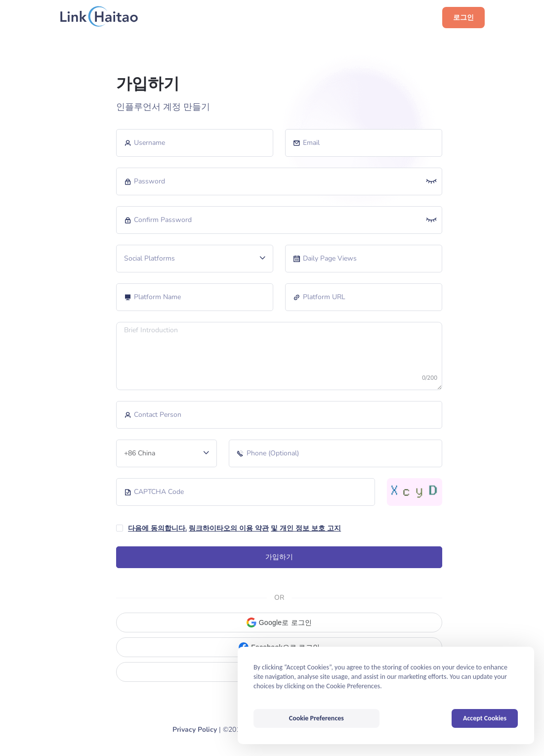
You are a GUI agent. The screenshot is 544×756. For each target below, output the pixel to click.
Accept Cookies (485, 718)
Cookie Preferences (316, 718)
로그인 (463, 18)
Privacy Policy (195, 730)
